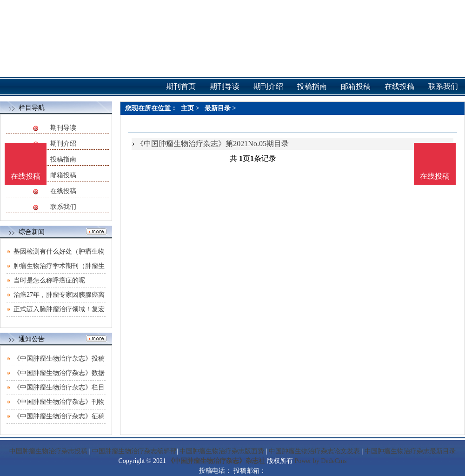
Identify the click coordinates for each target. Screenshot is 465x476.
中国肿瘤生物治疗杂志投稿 (48, 451)
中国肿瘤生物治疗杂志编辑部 (134, 451)
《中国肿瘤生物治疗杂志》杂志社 (216, 461)
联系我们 (63, 207)
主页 (187, 108)
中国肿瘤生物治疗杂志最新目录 (410, 451)
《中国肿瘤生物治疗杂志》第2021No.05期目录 (213, 144)
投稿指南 (63, 159)
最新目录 (218, 108)
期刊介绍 (63, 144)
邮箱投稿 (63, 175)
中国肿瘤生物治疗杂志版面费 (222, 451)
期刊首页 (181, 86)
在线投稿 (63, 191)
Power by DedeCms (320, 461)
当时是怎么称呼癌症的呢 (49, 280)
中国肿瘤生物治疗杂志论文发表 (314, 451)
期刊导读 (63, 128)
